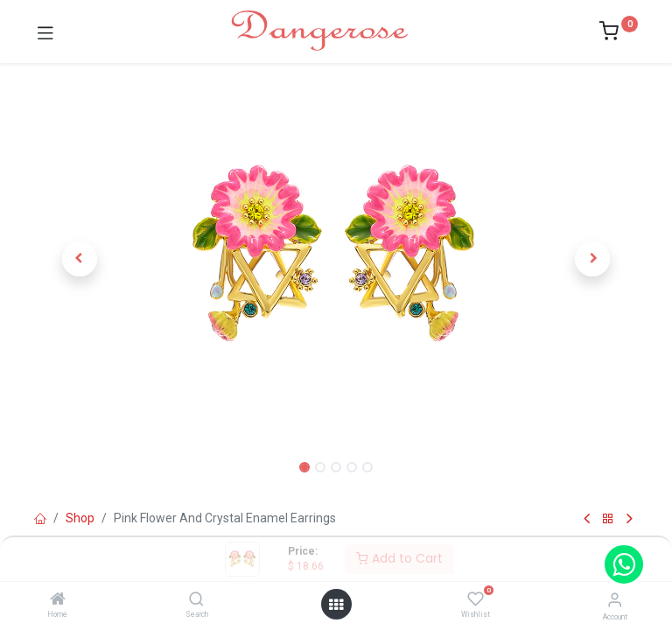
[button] (80, 259)
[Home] (58, 600)
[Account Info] (615, 600)
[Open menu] (336, 605)
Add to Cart (399, 558)
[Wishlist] (476, 599)
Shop (80, 518)
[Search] (196, 600)
